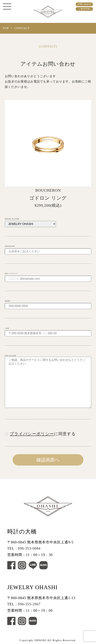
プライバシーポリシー (32, 434)
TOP (6, 28)
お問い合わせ (84, 4)
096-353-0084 (29, 548)
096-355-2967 (29, 604)
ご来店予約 (84, 9)
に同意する (41, 434)
